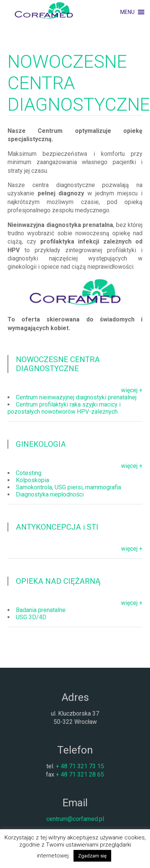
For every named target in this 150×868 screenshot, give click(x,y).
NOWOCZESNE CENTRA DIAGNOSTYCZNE (58, 364)
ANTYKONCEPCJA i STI (57, 527)
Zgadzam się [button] (92, 856)
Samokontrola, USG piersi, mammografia (68, 487)
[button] (127, 12)
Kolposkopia (32, 480)
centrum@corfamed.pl (75, 819)
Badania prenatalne (41, 610)
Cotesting (29, 473)
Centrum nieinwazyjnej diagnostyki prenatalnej (76, 397)
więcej (129, 390)
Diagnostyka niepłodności (50, 494)
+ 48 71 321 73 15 (80, 766)
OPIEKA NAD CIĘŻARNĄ (58, 581)
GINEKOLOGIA (41, 444)
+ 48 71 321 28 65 (80, 774)
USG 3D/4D (31, 617)
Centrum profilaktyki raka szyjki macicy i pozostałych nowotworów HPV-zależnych (64, 408)
